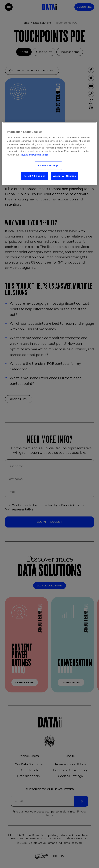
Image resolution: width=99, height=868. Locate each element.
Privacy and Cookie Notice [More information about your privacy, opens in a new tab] (34, 155)
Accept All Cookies (64, 176)
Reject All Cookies (34, 176)
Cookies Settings (48, 166)
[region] (49, 154)
